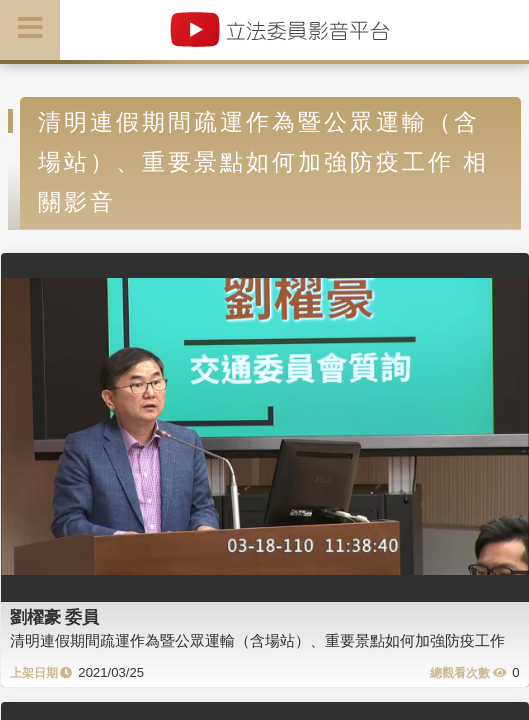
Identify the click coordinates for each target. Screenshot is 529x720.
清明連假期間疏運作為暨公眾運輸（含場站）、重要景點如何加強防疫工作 (257, 640)
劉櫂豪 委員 (55, 617)
